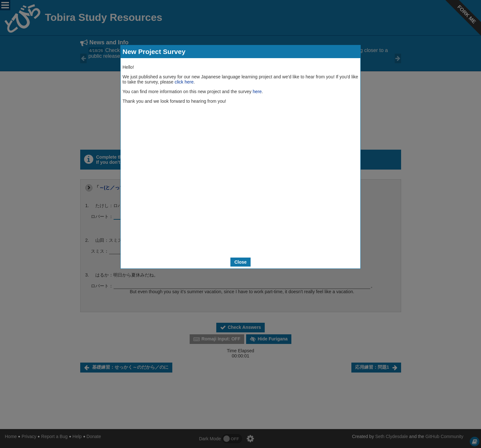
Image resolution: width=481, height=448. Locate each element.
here (257, 92)
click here (184, 82)
